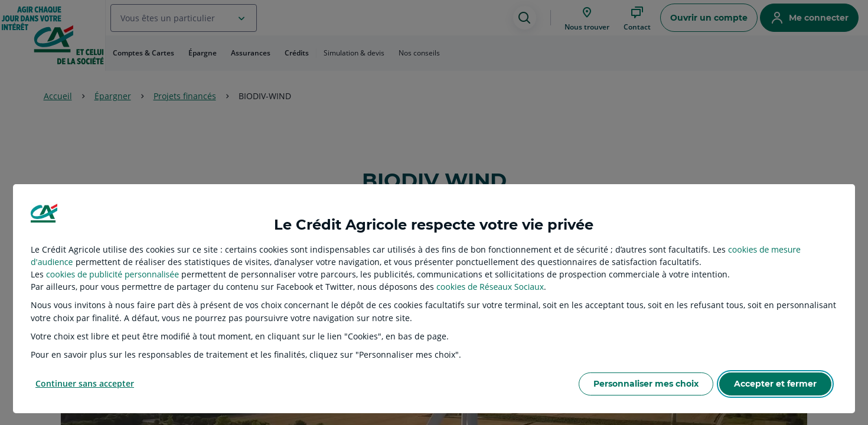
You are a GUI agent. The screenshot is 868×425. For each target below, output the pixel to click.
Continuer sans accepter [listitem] (85, 383)
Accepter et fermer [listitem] (775, 384)
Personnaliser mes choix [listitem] (646, 384)
